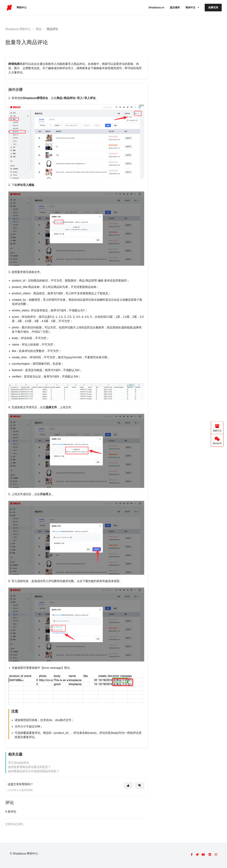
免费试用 (213, 7)
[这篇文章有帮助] (128, 786)
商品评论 (52, 29)
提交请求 (175, 7)
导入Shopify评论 (19, 763)
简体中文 (191, 7)
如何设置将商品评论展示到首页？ (29, 767)
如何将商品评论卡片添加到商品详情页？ (34, 771)
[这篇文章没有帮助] (140, 786)
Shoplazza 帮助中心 (18, 29)
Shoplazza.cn (156, 7)
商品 (39, 29)
